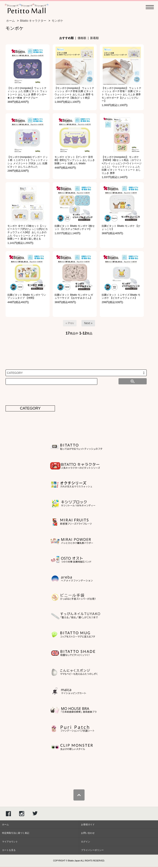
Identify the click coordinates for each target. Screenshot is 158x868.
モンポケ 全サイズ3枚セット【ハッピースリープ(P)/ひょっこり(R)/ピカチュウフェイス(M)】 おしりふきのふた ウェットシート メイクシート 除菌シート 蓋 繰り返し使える (27, 232)
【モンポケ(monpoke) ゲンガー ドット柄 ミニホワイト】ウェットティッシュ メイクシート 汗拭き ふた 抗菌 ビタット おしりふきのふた (28, 162)
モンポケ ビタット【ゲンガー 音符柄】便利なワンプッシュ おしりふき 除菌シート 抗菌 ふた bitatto (75, 160)
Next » (88, 323)
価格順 (82, 38)
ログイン (86, 842)
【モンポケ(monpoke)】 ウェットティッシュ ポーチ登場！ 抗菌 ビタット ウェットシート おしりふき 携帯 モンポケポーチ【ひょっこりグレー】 (121, 94)
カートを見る (9, 850)
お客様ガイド (88, 824)
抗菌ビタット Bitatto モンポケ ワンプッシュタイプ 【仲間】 (27, 296)
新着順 (94, 38)
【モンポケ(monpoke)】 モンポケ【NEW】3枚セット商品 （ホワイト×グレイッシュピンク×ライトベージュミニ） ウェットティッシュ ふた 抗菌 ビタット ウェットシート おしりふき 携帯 (122, 165)
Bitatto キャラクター (33, 21)
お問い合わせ (88, 833)
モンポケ (57, 21)
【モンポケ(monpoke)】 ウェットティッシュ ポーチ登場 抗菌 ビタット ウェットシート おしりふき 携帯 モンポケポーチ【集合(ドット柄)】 (74, 93)
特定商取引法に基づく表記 (16, 833)
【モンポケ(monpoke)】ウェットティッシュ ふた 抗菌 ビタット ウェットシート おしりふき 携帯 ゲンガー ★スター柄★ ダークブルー (27, 93)
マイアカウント (10, 842)
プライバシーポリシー (92, 850)
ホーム (10, 21)
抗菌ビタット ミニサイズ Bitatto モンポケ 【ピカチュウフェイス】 (121, 296)
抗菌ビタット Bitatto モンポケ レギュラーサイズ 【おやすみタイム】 (74, 296)
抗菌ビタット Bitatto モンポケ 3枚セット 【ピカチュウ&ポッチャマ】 (75, 228)
